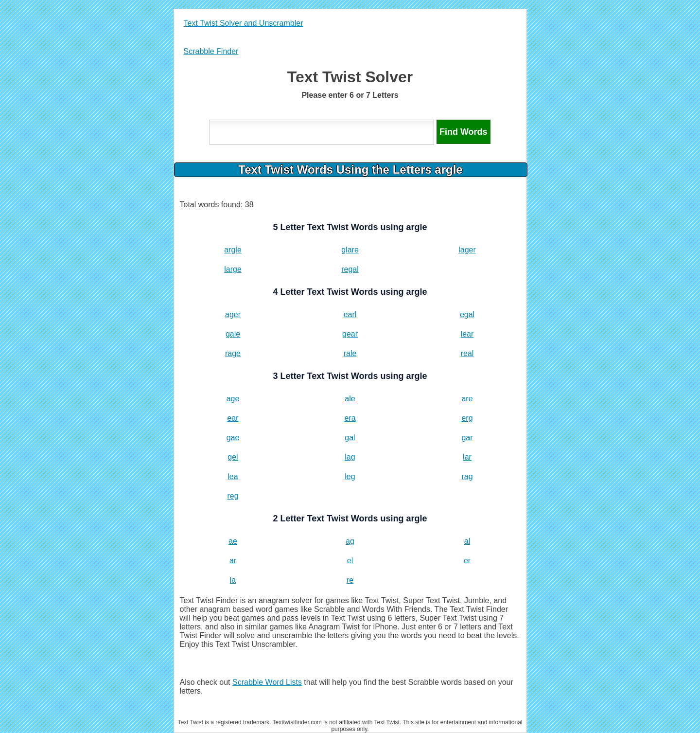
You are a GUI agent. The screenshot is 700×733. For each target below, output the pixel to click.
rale (350, 353)
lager (467, 250)
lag (350, 457)
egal (467, 314)
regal (350, 269)
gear (350, 334)
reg (233, 496)
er (467, 561)
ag (350, 541)
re (350, 580)
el (350, 561)
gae (233, 438)
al (467, 541)
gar (467, 438)
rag (467, 476)
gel (233, 457)
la (233, 580)
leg (350, 476)
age (233, 399)
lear (467, 334)
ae (233, 541)
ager (233, 314)
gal (350, 438)
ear (233, 418)
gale (233, 334)
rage (233, 353)
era (350, 418)
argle (233, 250)
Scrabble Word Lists (267, 682)
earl (350, 314)
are (467, 399)
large (233, 269)
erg (467, 418)
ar (233, 561)
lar (467, 457)
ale (350, 399)
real (467, 353)
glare (350, 250)
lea (233, 476)
